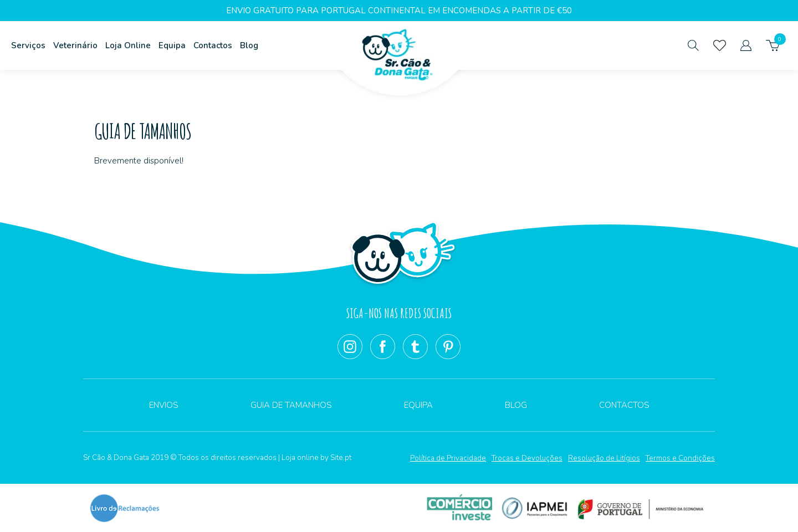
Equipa (172, 45)
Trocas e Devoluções (527, 458)
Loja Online (128, 45)
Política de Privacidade (448, 458)
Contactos (213, 45)
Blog (249, 45)
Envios (164, 405)
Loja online (300, 457)
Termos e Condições (680, 458)
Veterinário (75, 45)
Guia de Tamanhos (291, 405)
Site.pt (341, 457)
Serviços (28, 45)
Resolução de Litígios (604, 458)
